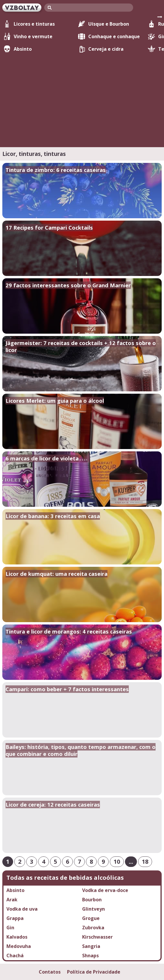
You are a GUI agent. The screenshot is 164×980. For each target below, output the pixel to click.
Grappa (15, 918)
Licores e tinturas (29, 24)
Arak (12, 900)
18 (145, 862)
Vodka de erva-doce (105, 890)
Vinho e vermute (28, 36)
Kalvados (17, 937)
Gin (10, 928)
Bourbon (92, 900)
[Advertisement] (82, 96)
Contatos (50, 972)
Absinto (18, 49)
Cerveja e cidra (101, 49)
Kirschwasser (97, 937)
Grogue (91, 918)
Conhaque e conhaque (109, 36)
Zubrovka (93, 928)
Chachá (15, 956)
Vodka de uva (22, 909)
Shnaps (90, 956)
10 (117, 862)
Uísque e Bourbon (104, 24)
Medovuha (19, 946)
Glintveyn (94, 909)
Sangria (91, 946)
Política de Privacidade (94, 972)
